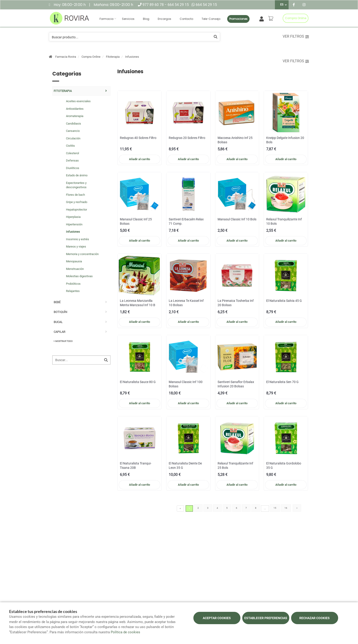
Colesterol (72, 153)
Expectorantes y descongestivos (76, 185)
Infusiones (132, 57)
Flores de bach (75, 195)
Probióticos (73, 284)
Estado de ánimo (77, 175)
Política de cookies (125, 632)
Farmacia (107, 19)
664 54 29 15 (178, 5)
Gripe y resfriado (77, 202)
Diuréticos (73, 168)
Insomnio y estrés (78, 239)
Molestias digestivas (79, 276)
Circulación (73, 138)
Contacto (186, 19)
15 (275, 508)
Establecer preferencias (266, 618)
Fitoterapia (113, 57)
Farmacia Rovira (66, 57)
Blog (146, 19)
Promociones (238, 19)
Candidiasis (74, 124)
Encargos (165, 19)
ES (282, 5)
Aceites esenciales (78, 101)
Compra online (296, 18)
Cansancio (73, 131)
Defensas (72, 160)
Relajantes (73, 291)
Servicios (128, 19)
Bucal (58, 322)
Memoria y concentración (82, 254)
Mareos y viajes (76, 246)
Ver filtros (296, 36)
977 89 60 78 (154, 5)
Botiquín (60, 312)
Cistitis (70, 146)
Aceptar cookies (217, 618)
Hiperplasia (73, 217)
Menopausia (74, 261)
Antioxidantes (75, 109)
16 (286, 508)
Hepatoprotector (76, 210)
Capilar (59, 332)
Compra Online (91, 57)
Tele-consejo (211, 19)
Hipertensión (74, 224)
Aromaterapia (75, 116)
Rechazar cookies (315, 618)
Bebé (57, 302)
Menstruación (75, 269)
